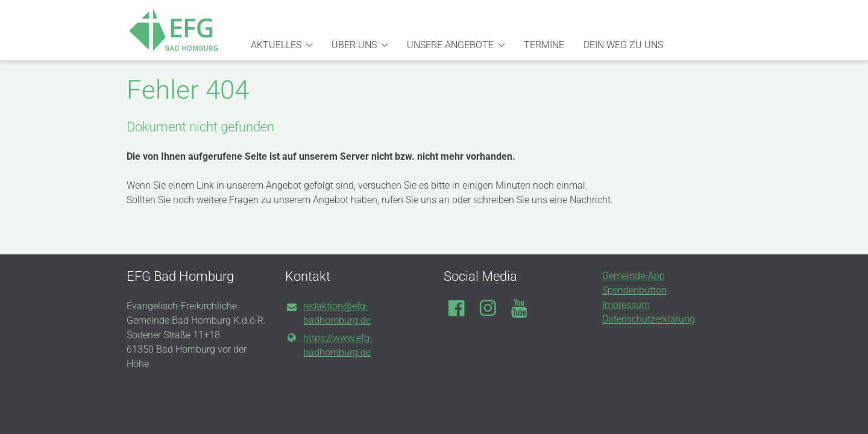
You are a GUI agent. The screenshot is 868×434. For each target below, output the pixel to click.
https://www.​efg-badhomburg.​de (329, 345)
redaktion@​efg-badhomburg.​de (328, 314)
